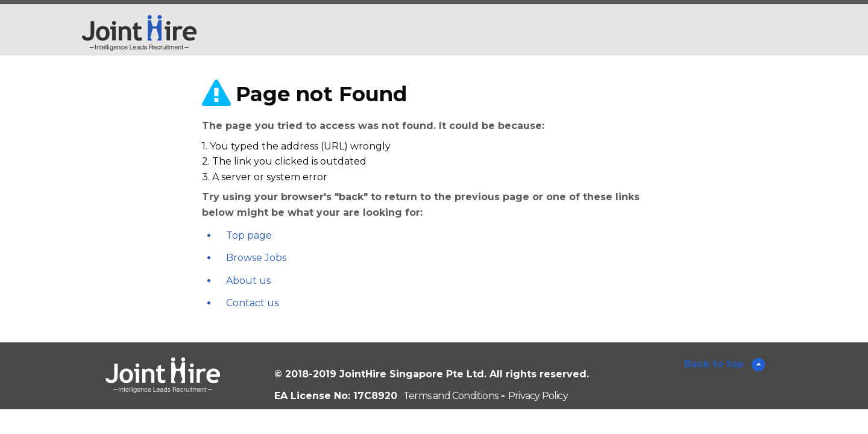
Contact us (252, 303)
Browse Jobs (256, 258)
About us (248, 281)
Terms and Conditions (451, 396)
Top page (249, 235)
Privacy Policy (538, 396)
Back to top (715, 364)
